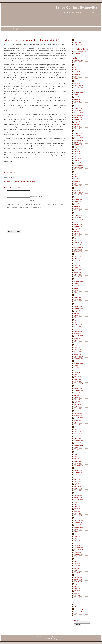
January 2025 (78, 83)
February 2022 (78, 161)
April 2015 (77, 347)
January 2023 (78, 136)
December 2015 (79, 329)
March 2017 (78, 295)
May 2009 (77, 509)
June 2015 (77, 343)
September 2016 (79, 309)
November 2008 (79, 523)
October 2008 (78, 525)
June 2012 (77, 425)
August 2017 (78, 283)
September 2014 (79, 363)
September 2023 (79, 120)
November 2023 (79, 115)
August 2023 (78, 122)
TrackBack (30, 181)
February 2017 (78, 297)
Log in (76, 604)
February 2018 (78, 270)
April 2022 (77, 156)
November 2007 (79, 550)
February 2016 (78, 324)
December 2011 (79, 438)
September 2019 (79, 227)
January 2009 (78, 518)
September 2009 (79, 500)
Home (5, 29)
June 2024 (77, 99)
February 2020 (78, 215)
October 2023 (78, 117)
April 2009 (77, 511)
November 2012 (79, 413)
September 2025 (79, 65)
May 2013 (77, 400)
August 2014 (78, 365)
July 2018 (77, 258)
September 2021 (79, 172)
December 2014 (79, 356)
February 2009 (78, 516)
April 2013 (77, 402)
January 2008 (78, 545)
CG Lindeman (78, 40)
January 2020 (78, 217)
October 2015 (78, 334)
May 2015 (77, 345)
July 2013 (77, 395)
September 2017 (79, 281)
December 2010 (79, 466)
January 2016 (78, 327)
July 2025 (77, 69)
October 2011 (78, 443)
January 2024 (78, 110)
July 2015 (77, 340)
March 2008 (78, 541)
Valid (78, 611)
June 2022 (77, 151)
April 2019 (77, 238)
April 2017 (77, 293)
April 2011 (77, 456)
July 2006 (77, 586)
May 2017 (77, 290)
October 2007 (78, 552)
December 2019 (79, 220)
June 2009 (77, 507)
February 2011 (78, 461)
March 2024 (78, 106)
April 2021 (77, 183)
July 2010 (77, 477)
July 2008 (77, 532)
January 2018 (78, 272)
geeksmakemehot (68, 637)
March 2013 (78, 404)
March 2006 (78, 595)
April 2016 (77, 320)
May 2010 (77, 482)
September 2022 (79, 145)
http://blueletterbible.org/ (81, 51)
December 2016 (79, 302)
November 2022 (79, 140)
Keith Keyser (78, 42)
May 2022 (77, 154)
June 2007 (77, 561)
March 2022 (78, 158)
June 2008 (77, 534)
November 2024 (79, 88)
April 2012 (77, 429)
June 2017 (77, 288)
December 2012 (79, 411)
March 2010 (78, 486)
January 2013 (78, 409)
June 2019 (77, 233)
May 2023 (77, 129)
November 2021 (79, 167)
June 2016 (77, 315)
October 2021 (78, 170)
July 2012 (77, 422)
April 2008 (77, 538)
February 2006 (78, 598)
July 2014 (77, 368)
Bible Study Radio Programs (19, 29)
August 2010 (78, 475)
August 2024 (78, 95)
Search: (75, 620)
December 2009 (79, 493)
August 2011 (78, 447)
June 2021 (77, 179)
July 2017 (77, 286)
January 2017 (78, 299)
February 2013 (78, 406)
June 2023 (77, 126)
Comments (79, 609)
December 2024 (79, 85)
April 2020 (77, 211)
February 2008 (78, 543)
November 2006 (79, 577)
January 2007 (78, 573)
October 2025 (78, 63)
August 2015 (78, 338)
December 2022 (79, 138)
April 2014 (77, 375)
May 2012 (77, 427)
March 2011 (78, 459)
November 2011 (79, 441)
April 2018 (77, 265)
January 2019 (78, 245)
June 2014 (77, 370)
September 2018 (79, 254)
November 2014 (79, 359)
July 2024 (77, 97)
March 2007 (78, 568)
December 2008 (79, 520)
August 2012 (78, 420)
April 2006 (77, 593)
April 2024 (77, 104)
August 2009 (78, 502)
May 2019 (77, 236)
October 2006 (78, 579)
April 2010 (77, 484)
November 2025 (79, 60)
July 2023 (77, 124)
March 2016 (78, 322)
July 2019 (77, 231)
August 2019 (78, 229)
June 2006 (77, 589)
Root (55, 637)
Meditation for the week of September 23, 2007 (32, 40)
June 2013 (77, 397)
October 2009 (78, 497)
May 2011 (77, 454)
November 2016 (79, 304)
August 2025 (78, 67)
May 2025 (77, 74)
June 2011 (77, 452)
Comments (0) (59, 166)
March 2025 (78, 79)
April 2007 (77, 566)
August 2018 (78, 256)
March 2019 (78, 240)
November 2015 (79, 331)
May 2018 (77, 263)
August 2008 (78, 529)
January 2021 (78, 190)
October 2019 (78, 224)
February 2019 (78, 243)
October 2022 (78, 142)
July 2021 (77, 176)
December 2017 (79, 274)
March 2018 (78, 268)
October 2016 (78, 306)
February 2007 (78, 570)
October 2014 (78, 361)
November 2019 (79, 222)
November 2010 (79, 468)
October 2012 (78, 416)
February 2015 (78, 352)
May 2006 (77, 591)
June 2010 (77, 479)
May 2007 (77, 563)
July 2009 (77, 504)
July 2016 (77, 313)
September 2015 (79, 336)
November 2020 (79, 195)
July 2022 (77, 149)
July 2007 (77, 559)
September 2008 (79, 527)
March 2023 (78, 131)
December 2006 (79, 575)
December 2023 (79, 113)
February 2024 (78, 108)
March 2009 (78, 513)
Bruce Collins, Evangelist (76, 7)
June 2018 (77, 261)
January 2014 (78, 381)
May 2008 (77, 536)
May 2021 (77, 181)
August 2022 (78, 147)
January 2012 (78, 436)
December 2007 (79, 548)
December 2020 (79, 192)
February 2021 (78, 188)
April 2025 (77, 76)
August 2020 (78, 202)
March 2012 (78, 431)
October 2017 (78, 279)
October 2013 (78, 388)
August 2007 (78, 557)
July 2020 (77, 204)
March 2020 (78, 213)
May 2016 (77, 318)
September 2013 (79, 390)
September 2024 (79, 92)
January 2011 (78, 463)
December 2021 (79, 165)
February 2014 (78, 379)
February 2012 (78, 434)
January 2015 (78, 354)
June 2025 (77, 72)
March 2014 (78, 377)
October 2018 (78, 252)
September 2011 (79, 445)
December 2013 (79, 384)
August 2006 (78, 584)
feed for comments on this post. (15, 181)
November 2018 (79, 249)
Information (34, 29)
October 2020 (78, 197)
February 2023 (78, 133)
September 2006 (79, 582)
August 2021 (78, 174)
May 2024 (77, 101)
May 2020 (77, 208)
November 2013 (79, 386)
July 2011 (77, 450)
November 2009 (79, 495)
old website (77, 54)
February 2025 (78, 81)
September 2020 (79, 199)
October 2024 (78, 90)
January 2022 (78, 163)
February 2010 (78, 488)
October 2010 (78, 470)
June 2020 (77, 206)
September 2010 (79, 472)
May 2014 (77, 372)
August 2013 (78, 393)
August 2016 (78, 311)
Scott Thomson (78, 44)
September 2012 (79, 418)
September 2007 (79, 554)
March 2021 (78, 186)
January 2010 (78, 491)
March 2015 (78, 349)
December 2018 (79, 247)
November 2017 (79, 277)
